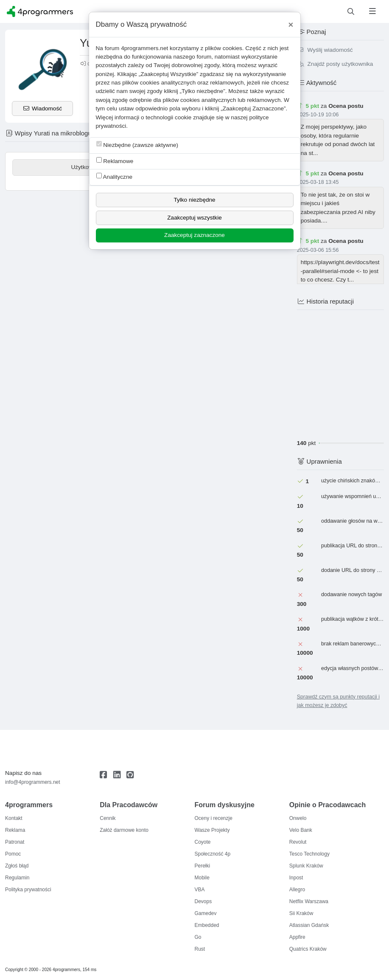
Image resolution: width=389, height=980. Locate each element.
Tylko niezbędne (194, 200)
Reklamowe (115, 161)
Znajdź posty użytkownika (335, 64)
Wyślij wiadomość (325, 50)
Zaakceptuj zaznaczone (194, 235)
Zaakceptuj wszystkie (194, 218)
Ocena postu (346, 106)
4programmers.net (144, 48)
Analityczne (115, 176)
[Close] (291, 25)
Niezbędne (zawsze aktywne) (137, 145)
